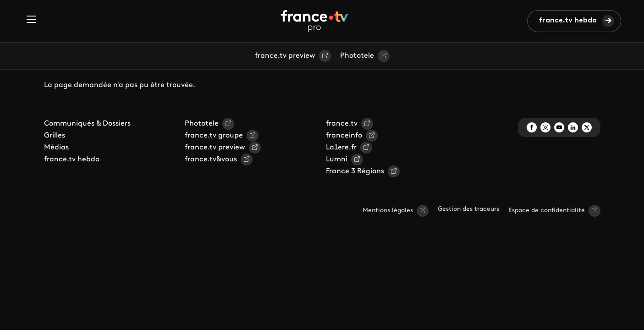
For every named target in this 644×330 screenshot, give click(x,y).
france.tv (342, 124)
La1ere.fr (341, 148)
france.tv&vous (211, 159)
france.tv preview (285, 56)
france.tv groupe (214, 136)
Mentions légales (388, 211)
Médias (56, 148)
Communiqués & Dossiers (87, 124)
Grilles (55, 136)
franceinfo (344, 136)
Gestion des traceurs (468, 209)
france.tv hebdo (568, 21)
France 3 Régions (355, 171)
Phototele (357, 56)
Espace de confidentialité (547, 211)
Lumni (337, 159)
